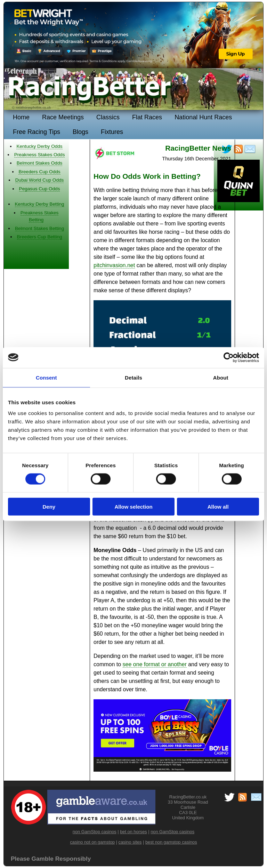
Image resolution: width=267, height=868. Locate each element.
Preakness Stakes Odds (40, 155)
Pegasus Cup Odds (40, 189)
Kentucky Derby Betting (40, 204)
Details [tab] (133, 377)
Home (21, 117)
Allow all (218, 507)
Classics (108, 117)
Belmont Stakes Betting (39, 228)
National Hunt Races (203, 117)
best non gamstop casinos (171, 842)
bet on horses (133, 832)
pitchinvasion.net (114, 265)
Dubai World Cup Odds (40, 180)
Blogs (80, 132)
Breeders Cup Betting (40, 237)
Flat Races (147, 117)
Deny (49, 507)
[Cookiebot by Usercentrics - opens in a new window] (229, 357)
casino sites (130, 842)
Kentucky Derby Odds (39, 146)
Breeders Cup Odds (39, 172)
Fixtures (112, 132)
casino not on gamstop (92, 842)
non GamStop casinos (95, 832)
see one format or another (155, 664)
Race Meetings (63, 117)
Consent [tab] (46, 377)
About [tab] (221, 377)
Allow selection (133, 507)
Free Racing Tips (37, 132)
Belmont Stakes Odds (39, 163)
